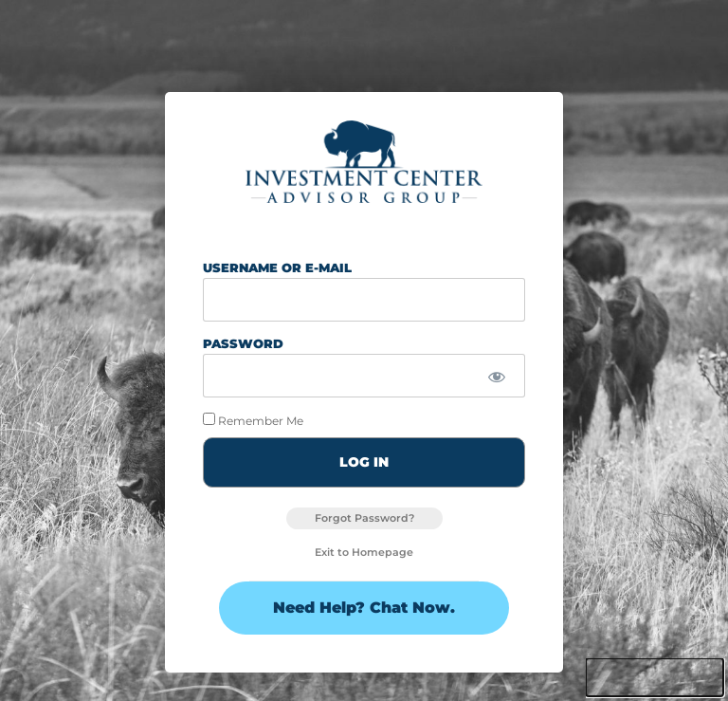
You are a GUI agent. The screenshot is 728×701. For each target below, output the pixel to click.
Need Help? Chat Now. (364, 608)
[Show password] (497, 377)
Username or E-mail (277, 267)
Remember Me (253, 420)
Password (243, 343)
